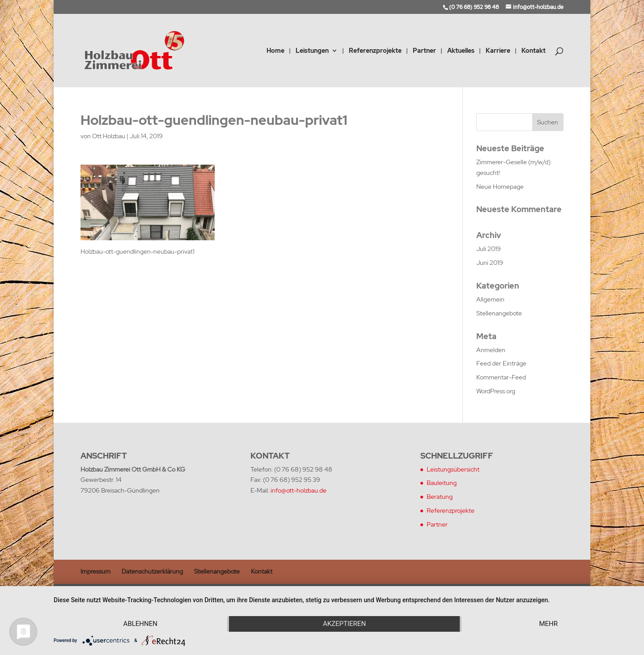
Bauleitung (442, 483)
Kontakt (534, 51)
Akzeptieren (344, 624)
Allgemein (490, 299)
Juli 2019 (489, 249)
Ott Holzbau (109, 136)
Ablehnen (140, 624)
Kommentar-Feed (501, 377)
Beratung (440, 497)
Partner (424, 51)
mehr (548, 624)
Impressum (95, 571)
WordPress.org (496, 391)
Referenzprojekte (375, 51)
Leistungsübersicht (453, 469)
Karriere (498, 51)
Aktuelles (461, 51)
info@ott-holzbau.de (299, 490)
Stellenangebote (499, 313)
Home (275, 51)
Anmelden (491, 350)
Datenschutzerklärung (152, 571)
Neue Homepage (500, 187)
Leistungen (312, 51)
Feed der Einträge (501, 363)
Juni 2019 (490, 263)
